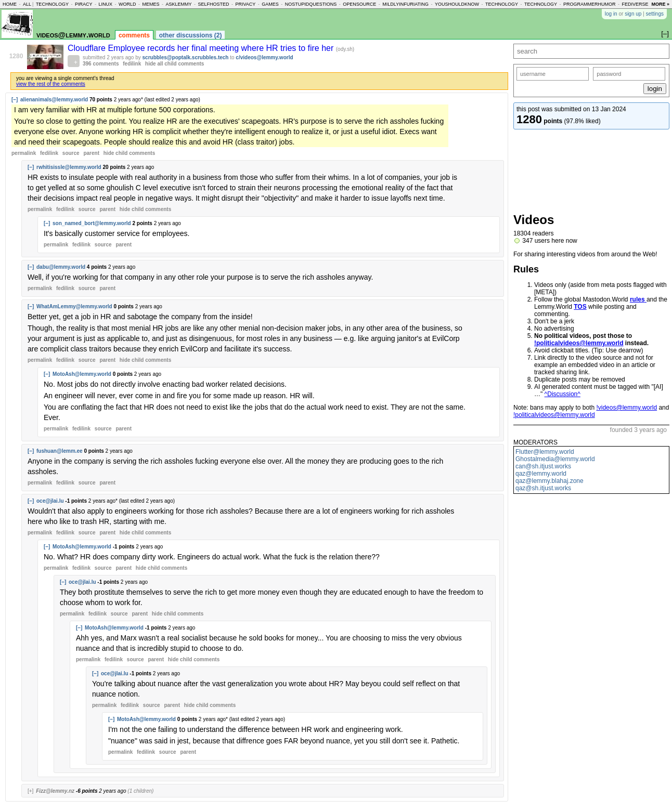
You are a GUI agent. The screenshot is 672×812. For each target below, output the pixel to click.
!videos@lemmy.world (626, 408)
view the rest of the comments (51, 84)
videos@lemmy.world (73, 35)
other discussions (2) (191, 35)
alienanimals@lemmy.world (54, 100)
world (127, 4)
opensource (359, 4)
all (27, 4)
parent (91, 153)
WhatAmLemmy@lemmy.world (74, 306)
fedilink (132, 64)
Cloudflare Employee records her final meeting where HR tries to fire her (202, 48)
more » (660, 4)
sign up (633, 14)
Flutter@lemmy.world (545, 452)
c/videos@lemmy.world (264, 57)
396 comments (101, 64)
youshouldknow (457, 4)
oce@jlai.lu (50, 501)
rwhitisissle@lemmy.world (69, 167)
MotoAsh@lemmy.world (82, 374)
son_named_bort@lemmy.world (92, 223)
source (71, 153)
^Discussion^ (563, 394)
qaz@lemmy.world (541, 474)
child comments (129, 153)
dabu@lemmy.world (61, 267)
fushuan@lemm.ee (60, 451)
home (10, 4)
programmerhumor (590, 4)
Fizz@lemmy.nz (55, 791)
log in (611, 14)
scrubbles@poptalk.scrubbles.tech (186, 57)
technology (52, 4)
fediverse (635, 4)
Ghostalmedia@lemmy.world (555, 459)
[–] (15, 100)
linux (105, 4)
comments (134, 35)
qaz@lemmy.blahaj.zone (550, 481)
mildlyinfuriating (405, 4)
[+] (30, 791)
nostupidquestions (311, 4)
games (270, 4)
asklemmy (178, 4)
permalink (24, 153)
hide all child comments (175, 64)
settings (655, 14)
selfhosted (213, 4)
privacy (245, 4)
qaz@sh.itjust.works (543, 488)
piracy (84, 4)
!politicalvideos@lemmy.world (579, 343)
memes (151, 4)
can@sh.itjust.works (543, 466)
